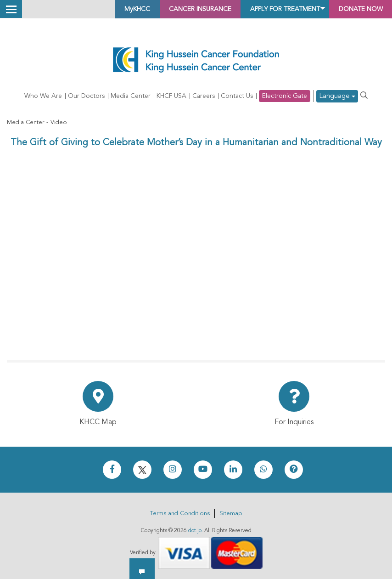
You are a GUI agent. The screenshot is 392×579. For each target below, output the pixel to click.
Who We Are (43, 96)
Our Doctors (86, 96)
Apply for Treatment (265, 9)
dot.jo (195, 531)
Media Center (131, 96)
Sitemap (231, 514)
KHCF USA (171, 96)
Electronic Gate (285, 96)
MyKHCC (91, 9)
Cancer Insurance (164, 9)
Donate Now (355, 9)
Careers (204, 96)
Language (337, 97)
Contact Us (237, 96)
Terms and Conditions (180, 514)
